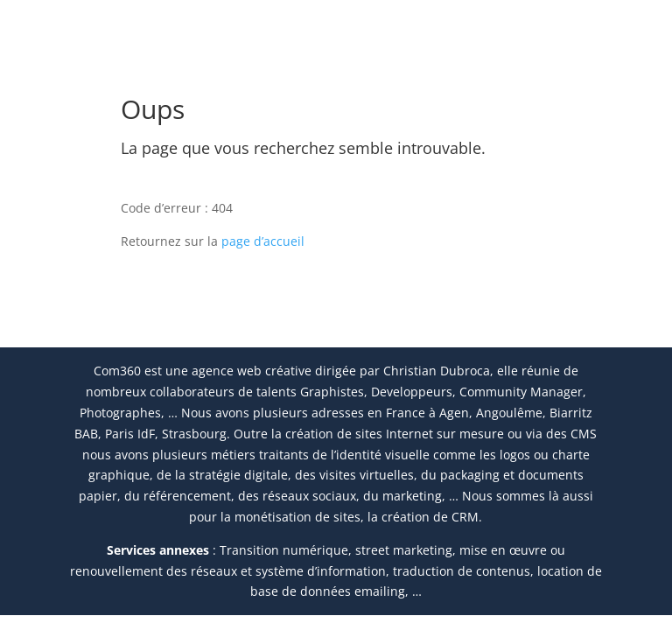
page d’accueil (263, 241)
